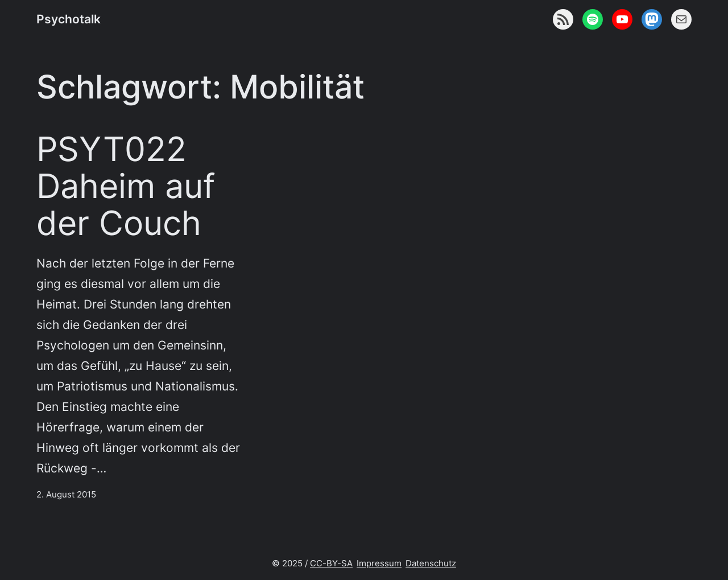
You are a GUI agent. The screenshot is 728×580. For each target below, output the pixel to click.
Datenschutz (431, 563)
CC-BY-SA (331, 563)
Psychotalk (69, 19)
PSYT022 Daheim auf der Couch (126, 186)
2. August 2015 (66, 494)
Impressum (379, 563)
